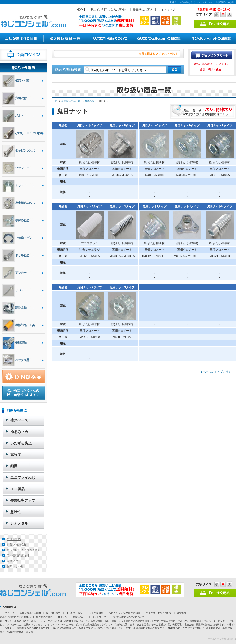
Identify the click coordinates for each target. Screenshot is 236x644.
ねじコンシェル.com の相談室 (124, 613)
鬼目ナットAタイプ (90, 126)
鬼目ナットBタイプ (122, 126)
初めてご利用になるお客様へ (109, 10)
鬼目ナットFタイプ (90, 206)
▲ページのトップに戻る (216, 372)
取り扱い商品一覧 (71, 101)
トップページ (7, 613)
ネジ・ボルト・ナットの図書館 (87, 613)
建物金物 (90, 101)
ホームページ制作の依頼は (222, 639)
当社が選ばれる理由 (30, 613)
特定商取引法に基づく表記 (24, 550)
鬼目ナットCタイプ (155, 126)
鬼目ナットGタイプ (122, 206)
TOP (55, 101)
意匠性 (16, 512)
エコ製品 (17, 489)
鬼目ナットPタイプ (90, 287)
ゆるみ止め (19, 432)
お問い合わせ (15, 566)
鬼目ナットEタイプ (220, 126)
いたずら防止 (21, 443)
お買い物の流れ (17, 545)
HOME (81, 10)
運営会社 (12, 561)
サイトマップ (167, 10)
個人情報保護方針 (18, 556)
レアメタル (19, 523)
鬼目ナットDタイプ (187, 126)
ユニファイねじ (23, 478)
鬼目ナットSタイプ (122, 287)
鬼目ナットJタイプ (187, 206)
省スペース (19, 420)
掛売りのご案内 (143, 10)
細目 (14, 466)
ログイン (63, 617)
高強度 (16, 455)
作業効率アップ (23, 500)
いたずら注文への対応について (128, 617)
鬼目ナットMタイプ (220, 206)
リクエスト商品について (159, 613)
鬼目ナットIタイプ (154, 206)
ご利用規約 (14, 539)
